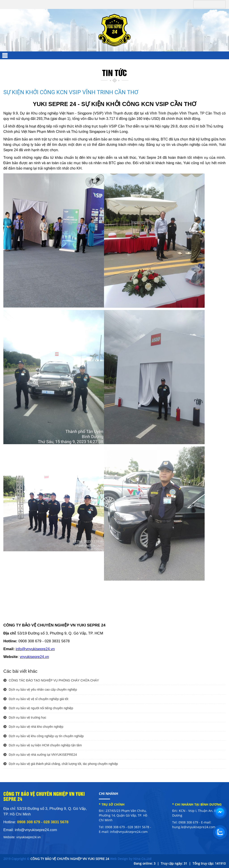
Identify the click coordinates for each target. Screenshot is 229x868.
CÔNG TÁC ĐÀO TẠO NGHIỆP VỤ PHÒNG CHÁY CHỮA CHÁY (51, 680)
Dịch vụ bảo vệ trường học (25, 717)
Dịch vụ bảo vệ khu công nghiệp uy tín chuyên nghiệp (43, 736)
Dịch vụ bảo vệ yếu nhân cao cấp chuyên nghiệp (40, 690)
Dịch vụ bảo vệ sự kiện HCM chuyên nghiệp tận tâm (43, 745)
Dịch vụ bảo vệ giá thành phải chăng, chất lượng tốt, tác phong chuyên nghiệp (61, 764)
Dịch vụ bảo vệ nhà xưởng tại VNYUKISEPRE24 (40, 755)
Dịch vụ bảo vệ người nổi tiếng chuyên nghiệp (38, 708)
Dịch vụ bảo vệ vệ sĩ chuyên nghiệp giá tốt (36, 699)
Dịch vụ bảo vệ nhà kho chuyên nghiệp (33, 727)
